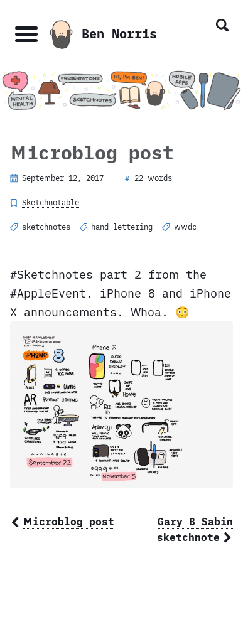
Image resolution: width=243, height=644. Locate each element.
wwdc (185, 227)
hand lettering (122, 227)
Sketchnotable (51, 202)
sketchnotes (46, 227)
